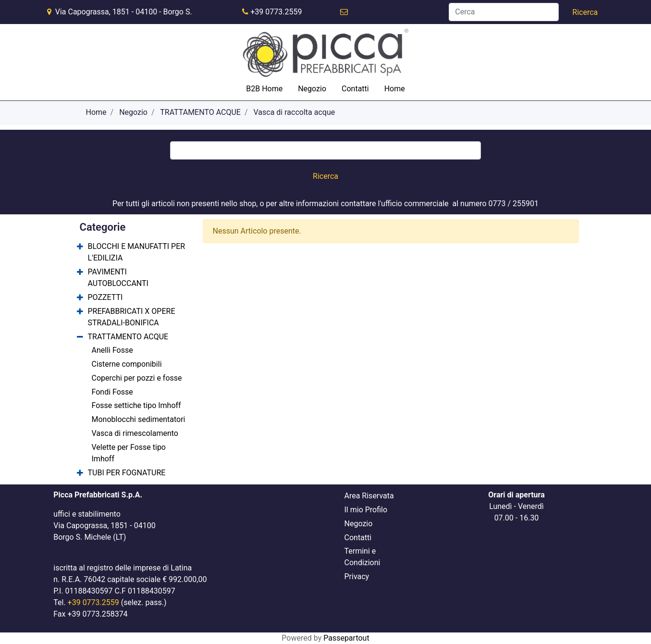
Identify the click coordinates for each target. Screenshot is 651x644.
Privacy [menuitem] (357, 576)
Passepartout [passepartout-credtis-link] (346, 638)
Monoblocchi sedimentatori (139, 419)
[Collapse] (80, 337)
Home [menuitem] (395, 89)
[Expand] (80, 247)
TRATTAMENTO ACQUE (200, 112)
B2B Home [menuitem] (264, 89)
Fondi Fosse (112, 392)
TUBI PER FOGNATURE (127, 473)
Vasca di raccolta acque (295, 112)
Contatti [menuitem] (355, 89)
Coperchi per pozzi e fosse (137, 378)
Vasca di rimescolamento (135, 433)
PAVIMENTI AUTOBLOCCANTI (118, 278)
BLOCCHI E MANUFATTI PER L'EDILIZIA (137, 252)
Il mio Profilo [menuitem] (366, 510)
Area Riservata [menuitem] (369, 496)
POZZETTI (105, 297)
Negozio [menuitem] (312, 89)
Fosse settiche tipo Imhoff (136, 405)
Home (96, 112)
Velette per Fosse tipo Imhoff (129, 453)
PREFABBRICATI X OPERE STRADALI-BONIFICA (132, 317)
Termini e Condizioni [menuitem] (362, 557)
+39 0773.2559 (276, 12)
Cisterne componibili (127, 364)
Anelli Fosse (112, 350)
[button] (585, 12)
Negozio (133, 112)
